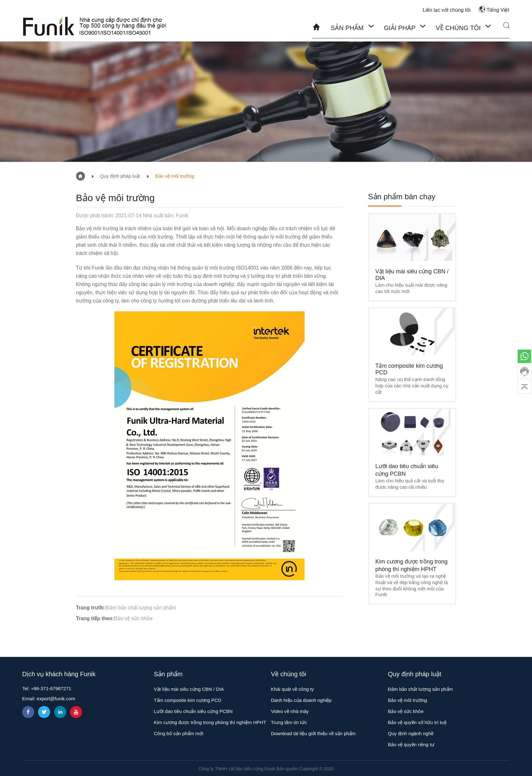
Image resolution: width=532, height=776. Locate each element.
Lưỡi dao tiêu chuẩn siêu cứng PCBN (193, 711)
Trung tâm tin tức (289, 722)
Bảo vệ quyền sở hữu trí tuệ (417, 722)
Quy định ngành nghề (411, 733)
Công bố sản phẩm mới (179, 733)
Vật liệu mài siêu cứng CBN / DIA (189, 689)
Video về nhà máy (290, 711)
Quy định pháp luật (120, 176)
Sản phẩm (348, 28)
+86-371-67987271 (51, 688)
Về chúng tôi (458, 28)
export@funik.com (56, 699)
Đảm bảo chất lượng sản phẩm (141, 608)
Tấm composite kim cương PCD (188, 700)
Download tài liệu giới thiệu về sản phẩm (313, 733)
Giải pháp (400, 28)
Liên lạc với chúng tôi (447, 10)
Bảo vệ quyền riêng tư (411, 744)
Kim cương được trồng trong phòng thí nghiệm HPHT (210, 722)
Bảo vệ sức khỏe (133, 618)
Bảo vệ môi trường (175, 176)
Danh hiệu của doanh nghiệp (301, 700)
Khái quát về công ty (292, 689)
